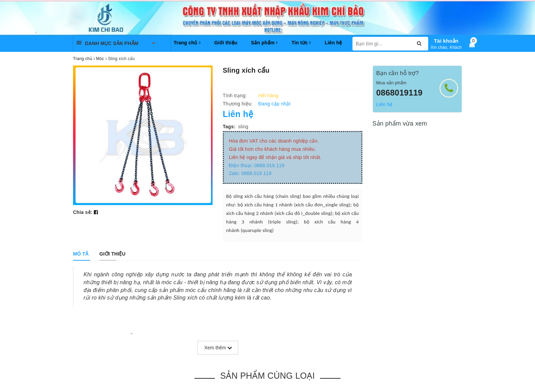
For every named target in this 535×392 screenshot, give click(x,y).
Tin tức (301, 43)
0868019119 (400, 93)
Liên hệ (334, 43)
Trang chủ (187, 43)
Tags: (229, 127)
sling (243, 127)
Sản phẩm (265, 43)
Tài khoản (446, 41)
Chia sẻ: (83, 212)
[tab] (81, 254)
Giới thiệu (226, 43)
